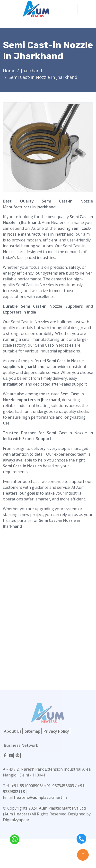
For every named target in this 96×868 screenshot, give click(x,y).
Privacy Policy (56, 731)
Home (9, 71)
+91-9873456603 (59, 786)
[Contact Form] (39, 616)
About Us (13, 731)
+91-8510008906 (26, 786)
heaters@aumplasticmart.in (40, 797)
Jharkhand (31, 71)
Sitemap (33, 731)
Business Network (21, 745)
